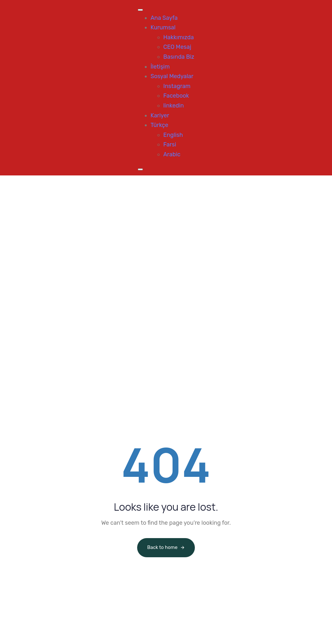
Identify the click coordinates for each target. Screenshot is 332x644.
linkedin (174, 106)
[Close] (140, 169)
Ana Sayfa (164, 18)
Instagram (177, 86)
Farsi (170, 144)
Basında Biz (179, 57)
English (173, 135)
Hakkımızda (179, 37)
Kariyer (160, 115)
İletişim (160, 67)
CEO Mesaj (177, 47)
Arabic (172, 154)
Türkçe (159, 125)
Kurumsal (163, 27)
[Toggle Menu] (140, 10)
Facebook (176, 96)
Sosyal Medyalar (172, 76)
